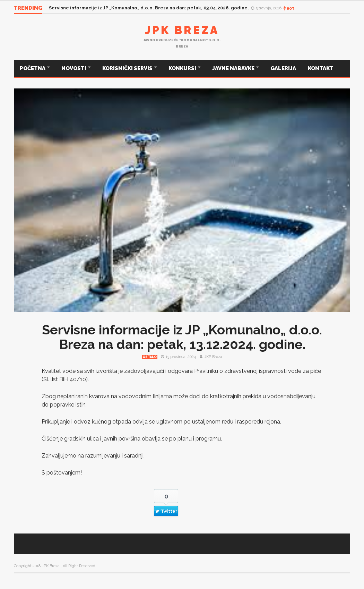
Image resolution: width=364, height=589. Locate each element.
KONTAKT (321, 68)
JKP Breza (213, 357)
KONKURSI (183, 68)
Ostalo (150, 357)
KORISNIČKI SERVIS (128, 68)
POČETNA (33, 68)
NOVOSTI (74, 68)
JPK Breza (182, 30)
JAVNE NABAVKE (234, 68)
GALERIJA (283, 68)
